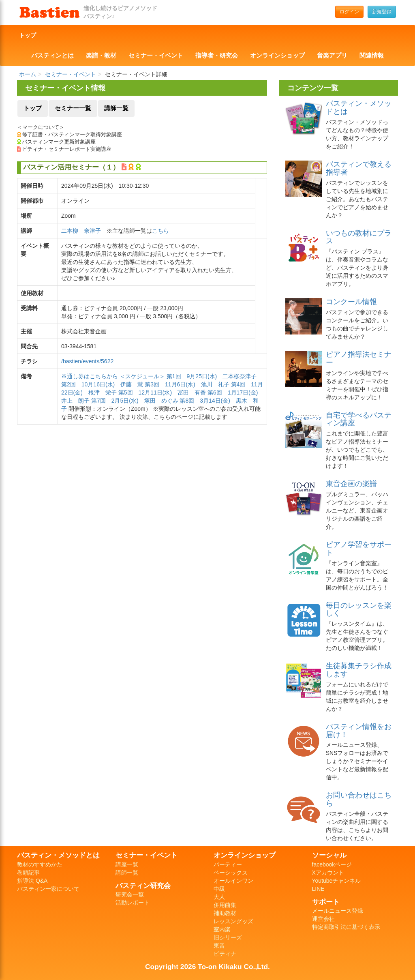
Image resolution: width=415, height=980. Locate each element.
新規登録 (382, 12)
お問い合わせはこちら (359, 799)
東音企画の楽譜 (351, 484)
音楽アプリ (332, 56)
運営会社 (323, 919)
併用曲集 (225, 905)
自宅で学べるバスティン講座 (359, 419)
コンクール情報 (351, 302)
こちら (160, 231)
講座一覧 (127, 864)
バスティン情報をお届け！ (359, 731)
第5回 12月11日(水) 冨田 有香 (162, 392)
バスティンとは (52, 56)
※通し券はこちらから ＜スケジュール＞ (114, 376)
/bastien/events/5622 (87, 361)
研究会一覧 (130, 894)
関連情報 (372, 56)
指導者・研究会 (217, 56)
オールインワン (233, 881)
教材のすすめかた (40, 864)
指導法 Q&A (32, 881)
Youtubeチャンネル (337, 881)
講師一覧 (116, 108)
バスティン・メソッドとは (359, 107)
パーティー (228, 864)
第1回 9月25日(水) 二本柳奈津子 (212, 376)
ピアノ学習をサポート (359, 549)
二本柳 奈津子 (81, 231)
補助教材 (225, 913)
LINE (318, 889)
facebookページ (332, 864)
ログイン (349, 12)
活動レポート (133, 903)
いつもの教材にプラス (359, 237)
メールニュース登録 (338, 911)
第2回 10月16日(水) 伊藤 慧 (102, 384)
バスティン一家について (48, 889)
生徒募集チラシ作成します (359, 670)
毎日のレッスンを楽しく (359, 609)
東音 (219, 946)
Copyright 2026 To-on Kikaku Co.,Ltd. (207, 967)
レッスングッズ (233, 921)
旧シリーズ (228, 937)
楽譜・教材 (101, 56)
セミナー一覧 (73, 108)
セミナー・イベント (156, 56)
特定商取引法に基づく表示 (346, 927)
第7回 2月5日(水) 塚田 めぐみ (135, 401)
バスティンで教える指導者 (359, 168)
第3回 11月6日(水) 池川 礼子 (187, 384)
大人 (219, 897)
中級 (219, 889)
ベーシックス (231, 873)
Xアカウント (328, 873)
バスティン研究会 (143, 886)
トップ (28, 35)
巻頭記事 (28, 873)
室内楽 (222, 929)
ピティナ (225, 954)
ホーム (28, 74)
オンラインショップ (277, 56)
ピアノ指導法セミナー (359, 358)
